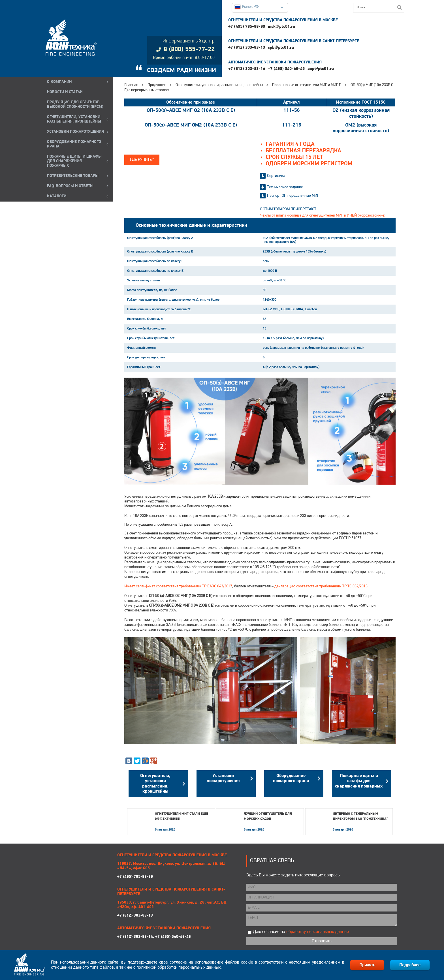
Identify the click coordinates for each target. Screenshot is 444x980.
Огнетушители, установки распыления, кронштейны (219, 85)
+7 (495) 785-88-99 (247, 27)
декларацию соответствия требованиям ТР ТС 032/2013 (321, 586)
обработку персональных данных (318, 932)
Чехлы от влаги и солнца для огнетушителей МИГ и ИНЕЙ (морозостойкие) (323, 216)
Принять (367, 965)
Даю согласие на (301, 932)
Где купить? (142, 160)
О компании (59, 82)
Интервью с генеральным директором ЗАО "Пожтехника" (360, 816)
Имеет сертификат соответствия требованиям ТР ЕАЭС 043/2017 (178, 586)
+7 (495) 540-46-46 (286, 69)
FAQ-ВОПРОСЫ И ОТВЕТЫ (70, 186)
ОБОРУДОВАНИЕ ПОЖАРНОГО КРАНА (74, 144)
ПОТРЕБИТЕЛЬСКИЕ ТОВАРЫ (73, 176)
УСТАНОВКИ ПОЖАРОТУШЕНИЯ (75, 132)
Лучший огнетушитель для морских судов (268, 816)
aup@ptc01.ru (321, 69)
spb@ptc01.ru (281, 48)
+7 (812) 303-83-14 (247, 69)
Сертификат (277, 176)
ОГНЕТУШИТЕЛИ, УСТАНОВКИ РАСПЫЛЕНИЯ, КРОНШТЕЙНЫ (74, 119)
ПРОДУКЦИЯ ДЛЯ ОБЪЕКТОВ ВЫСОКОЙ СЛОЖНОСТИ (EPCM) (75, 105)
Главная (131, 85)
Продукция (157, 85)
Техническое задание (285, 187)
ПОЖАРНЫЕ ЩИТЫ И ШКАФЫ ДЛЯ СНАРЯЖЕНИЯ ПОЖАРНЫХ (74, 161)
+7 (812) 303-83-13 (247, 48)
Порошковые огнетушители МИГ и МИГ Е (307, 85)
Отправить (322, 941)
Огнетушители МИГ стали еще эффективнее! (182, 816)
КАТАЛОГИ (57, 196)
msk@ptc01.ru (281, 27)
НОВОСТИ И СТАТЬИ (65, 92)
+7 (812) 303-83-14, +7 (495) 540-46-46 (154, 937)
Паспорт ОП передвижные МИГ (293, 196)
